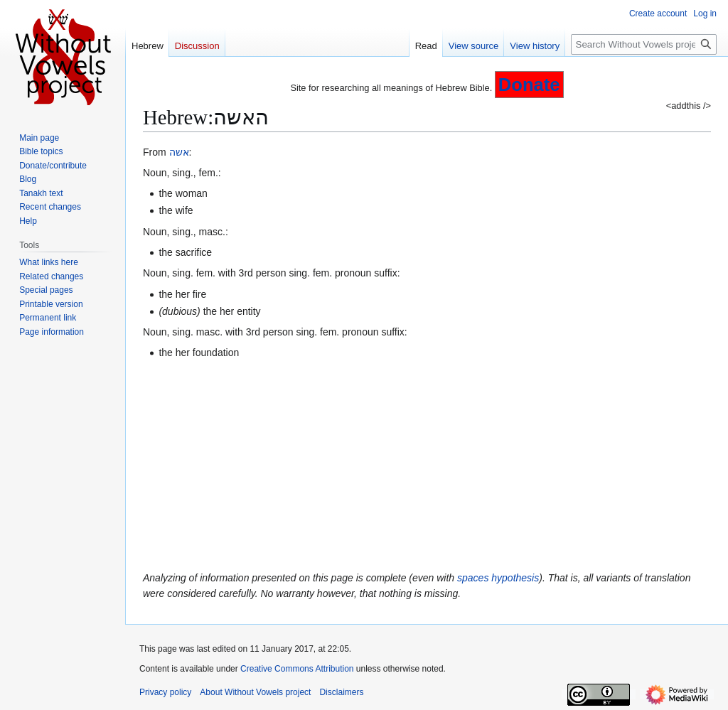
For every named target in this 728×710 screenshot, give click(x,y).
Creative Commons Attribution (297, 669)
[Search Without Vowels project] (644, 44)
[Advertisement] (427, 466)
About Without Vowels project (255, 692)
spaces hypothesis (498, 578)
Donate (529, 85)
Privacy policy (165, 692)
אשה (179, 152)
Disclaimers (341, 692)
